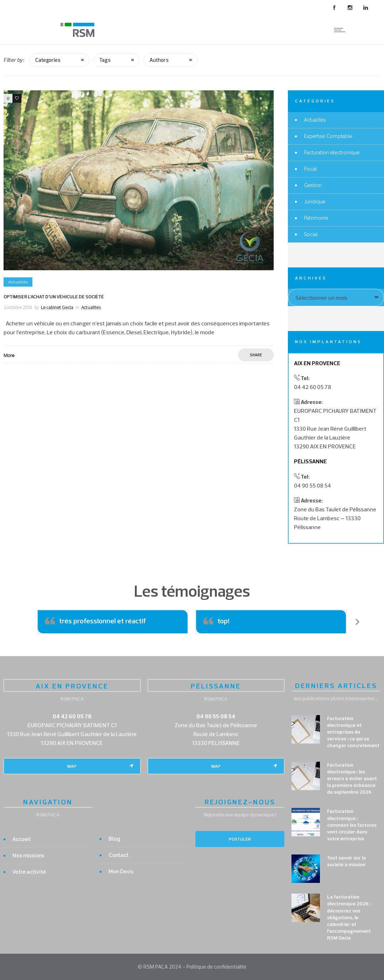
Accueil (22, 839)
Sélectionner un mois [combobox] (321, 298)
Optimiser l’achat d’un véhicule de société (54, 297)
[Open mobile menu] (341, 30)
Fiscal (311, 169)
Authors (159, 60)
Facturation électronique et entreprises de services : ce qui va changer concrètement (353, 732)
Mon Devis (121, 872)
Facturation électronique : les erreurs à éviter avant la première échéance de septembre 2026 (352, 779)
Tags (105, 60)
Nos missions (28, 856)
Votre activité (29, 872)
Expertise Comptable (328, 136)
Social (311, 234)
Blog (114, 839)
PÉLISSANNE (216, 686)
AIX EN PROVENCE (72, 686)
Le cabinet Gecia (57, 307)
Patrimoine (316, 218)
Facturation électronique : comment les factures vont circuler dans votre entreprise (352, 825)
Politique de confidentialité (216, 967)
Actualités (315, 120)
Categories (48, 60)
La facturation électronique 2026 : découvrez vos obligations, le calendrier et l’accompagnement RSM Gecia (349, 917)
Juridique (315, 202)
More (9, 355)
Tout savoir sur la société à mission (346, 861)
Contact (119, 855)
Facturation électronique (332, 153)
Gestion (313, 185)
